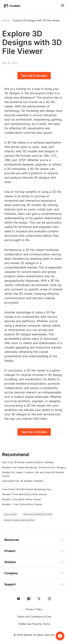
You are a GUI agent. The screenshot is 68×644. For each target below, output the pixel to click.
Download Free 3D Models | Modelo (23, 481)
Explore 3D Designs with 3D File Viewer (36, 20)
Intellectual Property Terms (34, 624)
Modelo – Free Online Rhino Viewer (22, 504)
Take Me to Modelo (34, 76)
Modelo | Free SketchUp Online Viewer (24, 494)
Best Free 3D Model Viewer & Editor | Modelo (28, 462)
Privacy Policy (34, 609)
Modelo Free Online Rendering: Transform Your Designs (34, 467)
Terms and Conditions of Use (34, 617)
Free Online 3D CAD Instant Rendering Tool (27, 489)
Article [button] (6, 20)
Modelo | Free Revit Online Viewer (22, 499)
